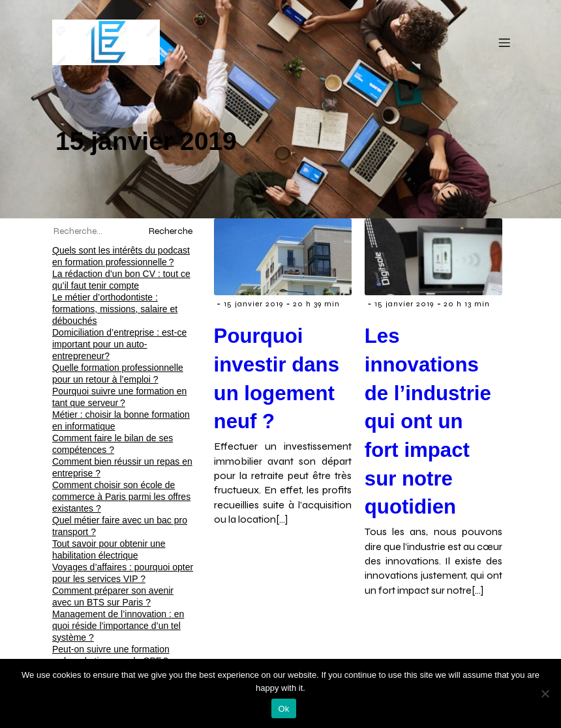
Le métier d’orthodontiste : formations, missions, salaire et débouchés (115, 309)
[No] (545, 693)
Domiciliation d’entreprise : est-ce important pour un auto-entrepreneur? (119, 344)
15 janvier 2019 (253, 304)
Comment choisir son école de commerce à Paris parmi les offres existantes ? (121, 497)
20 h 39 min (316, 304)
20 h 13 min (467, 304)
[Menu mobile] (504, 42)
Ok (283, 709)
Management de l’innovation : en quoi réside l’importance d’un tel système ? (118, 626)
